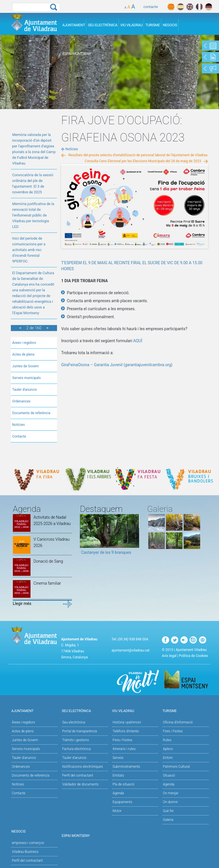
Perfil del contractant (78, 775)
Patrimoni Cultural (176, 767)
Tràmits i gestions (76, 740)
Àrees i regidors (24, 343)
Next (135, 536)
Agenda (118, 793)
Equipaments (122, 802)
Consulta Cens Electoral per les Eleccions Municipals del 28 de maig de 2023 (143, 161)
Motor (117, 811)
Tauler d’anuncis (74, 758)
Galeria (168, 820)
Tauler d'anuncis (25, 390)
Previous (84, 536)
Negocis (170, 25)
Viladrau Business (25, 852)
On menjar (171, 793)
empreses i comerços (28, 843)
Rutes (167, 740)
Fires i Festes (122, 740)
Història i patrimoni (127, 722)
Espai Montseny (77, 54)
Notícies (19, 425)
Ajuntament (74, 25)
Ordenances (21, 401)
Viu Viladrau (131, 25)
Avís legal (169, 656)
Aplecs (168, 749)
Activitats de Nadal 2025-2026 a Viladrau (52, 520)
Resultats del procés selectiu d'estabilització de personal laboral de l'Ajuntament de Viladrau (138, 155)
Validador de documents (80, 784)
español (180, 7)
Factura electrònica (76, 749)
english (190, 7)
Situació (169, 775)
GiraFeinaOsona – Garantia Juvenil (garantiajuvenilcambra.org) (117, 365)
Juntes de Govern (26, 366)
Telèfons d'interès (126, 731)
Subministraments (126, 767)
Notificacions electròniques (83, 767)
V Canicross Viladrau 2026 (51, 542)
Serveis (118, 758)
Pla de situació (124, 784)
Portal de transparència (80, 731)
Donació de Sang (48, 561)
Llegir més (22, 604)
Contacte (19, 436)
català (171, 7)
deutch (209, 7)
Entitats (118, 775)
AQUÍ (138, 341)
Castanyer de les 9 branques (106, 552)
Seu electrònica (74, 722)
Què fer (168, 811)
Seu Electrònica (103, 25)
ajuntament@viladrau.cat (130, 650)
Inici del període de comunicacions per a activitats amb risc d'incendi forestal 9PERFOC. (29, 250)
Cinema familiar (47, 583)
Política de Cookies (194, 656)
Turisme (153, 25)
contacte (151, 7)
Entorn (168, 758)
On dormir (170, 802)
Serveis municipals (27, 378)
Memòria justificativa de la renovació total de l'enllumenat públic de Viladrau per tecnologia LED (33, 215)
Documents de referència (31, 413)
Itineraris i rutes (124, 749)
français (199, 7)
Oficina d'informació (178, 722)
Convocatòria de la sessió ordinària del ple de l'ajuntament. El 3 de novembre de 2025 (33, 184)
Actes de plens (24, 354)
